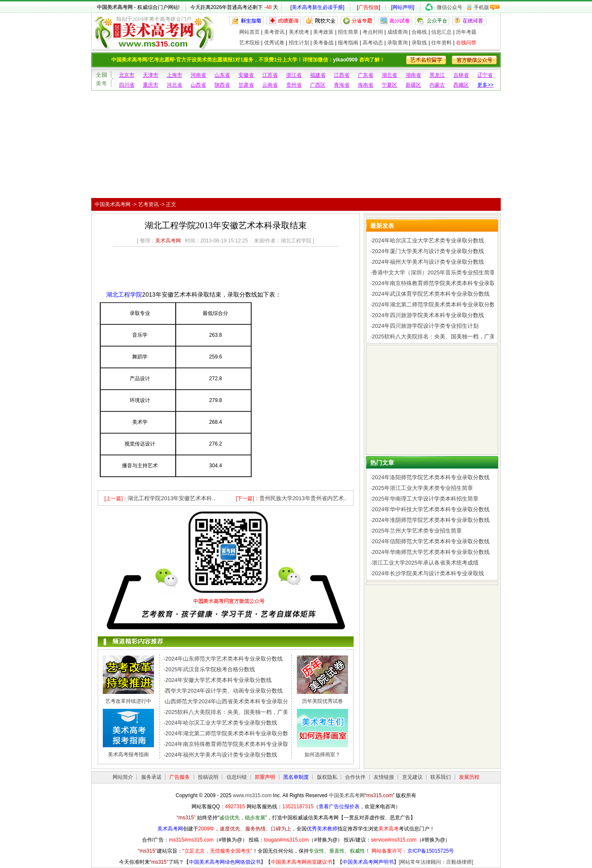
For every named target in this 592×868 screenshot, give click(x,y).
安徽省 (246, 75)
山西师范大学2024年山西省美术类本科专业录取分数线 (232, 701)
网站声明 (403, 7)
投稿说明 (208, 777)
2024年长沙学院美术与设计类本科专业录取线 (428, 573)
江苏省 (270, 75)
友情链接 (384, 777)
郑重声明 (265, 777)
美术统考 (299, 32)
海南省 (366, 85)
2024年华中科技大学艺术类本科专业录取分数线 (431, 509)
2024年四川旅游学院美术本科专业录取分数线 (428, 315)
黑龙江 (437, 75)
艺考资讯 (148, 204)
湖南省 (413, 75)
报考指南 (348, 43)
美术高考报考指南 (128, 754)
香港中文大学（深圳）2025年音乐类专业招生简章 (434, 272)
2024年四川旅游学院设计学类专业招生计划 (425, 326)
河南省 (198, 75)
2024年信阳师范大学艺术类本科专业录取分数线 (431, 541)
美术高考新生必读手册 (317, 7)
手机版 (482, 7)
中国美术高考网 (115, 7)
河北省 (174, 85)
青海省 (342, 85)
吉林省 (461, 75)
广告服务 (180, 777)
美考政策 (323, 32)
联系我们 (441, 777)
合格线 (419, 32)
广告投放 (369, 7)
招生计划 (299, 43)
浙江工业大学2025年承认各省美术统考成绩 (425, 563)
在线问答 (466, 43)
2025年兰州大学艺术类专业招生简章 (417, 531)
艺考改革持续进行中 (128, 701)
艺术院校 (250, 43)
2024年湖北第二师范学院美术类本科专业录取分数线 (229, 733)
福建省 (318, 75)
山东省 (222, 75)
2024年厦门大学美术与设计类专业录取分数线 (428, 251)
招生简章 (348, 32)
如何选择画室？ (322, 754)
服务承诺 (151, 777)
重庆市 (151, 85)
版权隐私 (327, 777)
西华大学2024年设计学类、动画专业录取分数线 (224, 691)
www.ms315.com (252, 795)
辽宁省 (485, 75)
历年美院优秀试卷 (322, 701)
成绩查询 (398, 32)
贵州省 (294, 85)
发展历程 (469, 777)
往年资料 (441, 43)
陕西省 (222, 85)
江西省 (342, 75)
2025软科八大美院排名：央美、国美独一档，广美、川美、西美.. (245, 712)
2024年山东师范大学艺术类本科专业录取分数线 (224, 659)
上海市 (174, 75)
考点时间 (373, 32)
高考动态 (373, 43)
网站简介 (123, 777)
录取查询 (398, 43)
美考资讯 (274, 32)
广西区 (318, 85)
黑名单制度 (296, 777)
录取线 (419, 43)
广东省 (366, 75)
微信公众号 (450, 7)
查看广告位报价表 (339, 807)
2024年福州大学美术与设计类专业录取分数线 (221, 755)
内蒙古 (437, 85)
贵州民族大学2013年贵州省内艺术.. (303, 498)
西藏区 (461, 85)
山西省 (198, 85)
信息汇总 (441, 32)
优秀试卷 (274, 43)
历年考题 (466, 32)
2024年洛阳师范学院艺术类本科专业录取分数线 (431, 477)
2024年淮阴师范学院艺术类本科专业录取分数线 (431, 520)
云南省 (270, 85)
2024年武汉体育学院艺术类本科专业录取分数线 (431, 294)
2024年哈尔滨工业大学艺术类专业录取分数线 (221, 723)
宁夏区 (389, 85)
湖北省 (389, 75)
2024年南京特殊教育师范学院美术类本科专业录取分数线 (235, 744)
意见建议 (412, 777)
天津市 (151, 75)
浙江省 (294, 75)
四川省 (127, 85)
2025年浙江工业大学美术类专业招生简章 (422, 488)
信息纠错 (237, 777)
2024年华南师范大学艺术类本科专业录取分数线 (431, 552)
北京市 (127, 75)
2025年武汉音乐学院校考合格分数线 (210, 669)
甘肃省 (246, 85)
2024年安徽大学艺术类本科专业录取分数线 (218, 680)
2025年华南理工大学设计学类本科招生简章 (425, 499)
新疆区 (413, 85)
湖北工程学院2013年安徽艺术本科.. (171, 498)
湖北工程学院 (124, 294)
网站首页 (250, 32)
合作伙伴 (355, 777)
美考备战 (323, 43)
